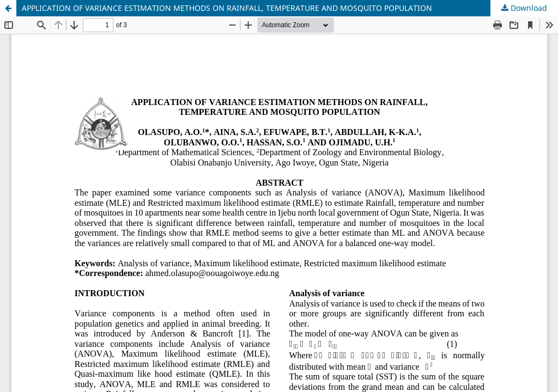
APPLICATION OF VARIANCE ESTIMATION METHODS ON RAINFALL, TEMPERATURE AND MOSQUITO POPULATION (227, 8)
